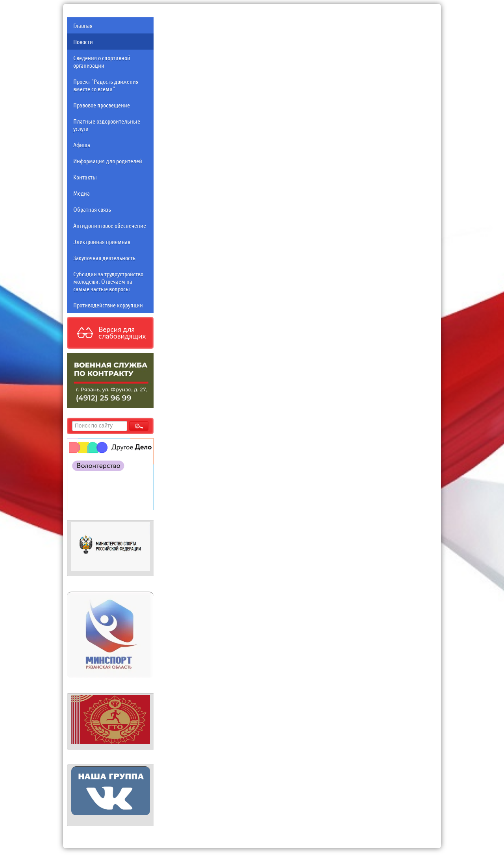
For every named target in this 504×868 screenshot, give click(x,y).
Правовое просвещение (102, 105)
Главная (83, 25)
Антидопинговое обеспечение (110, 225)
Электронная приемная (102, 242)
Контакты (85, 177)
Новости (83, 42)
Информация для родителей (108, 161)
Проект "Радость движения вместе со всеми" (106, 85)
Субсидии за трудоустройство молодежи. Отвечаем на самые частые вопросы (108, 281)
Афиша (82, 145)
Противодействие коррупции (108, 305)
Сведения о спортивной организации (102, 61)
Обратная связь (92, 209)
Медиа (82, 193)
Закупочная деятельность (104, 258)
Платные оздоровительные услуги (107, 125)
